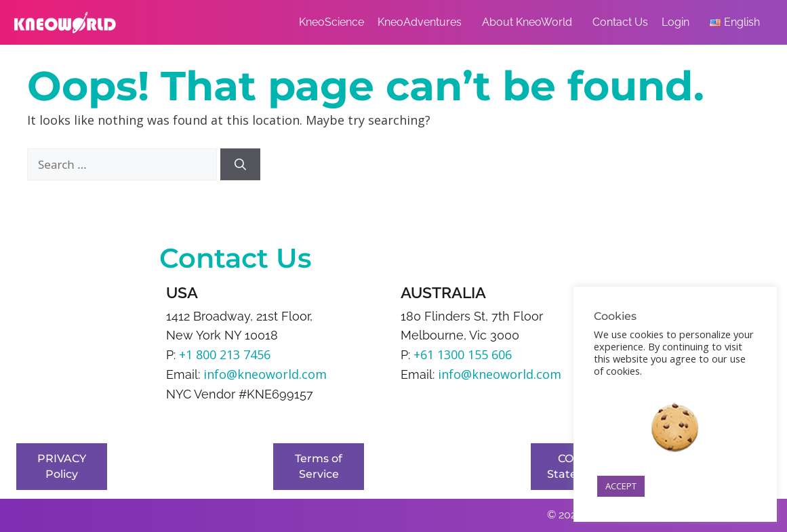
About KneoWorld (530, 22)
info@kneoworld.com (265, 374)
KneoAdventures (423, 22)
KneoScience (331, 22)
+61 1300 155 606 (463, 354)
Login (679, 22)
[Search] (240, 165)
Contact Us (620, 22)
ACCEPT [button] (621, 486)
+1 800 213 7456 (225, 354)
